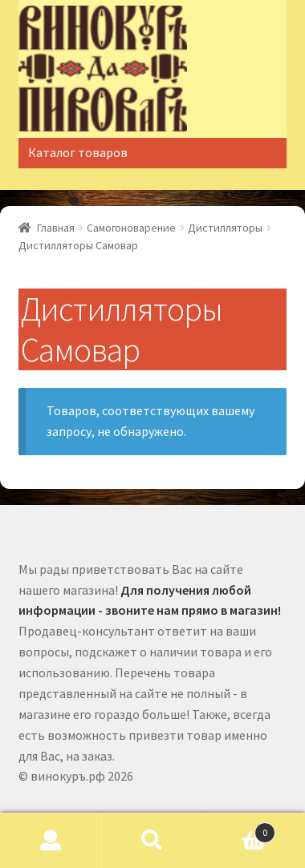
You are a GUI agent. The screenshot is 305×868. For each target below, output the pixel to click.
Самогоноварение (131, 228)
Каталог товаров (78, 152)
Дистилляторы (225, 228)
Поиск (153, 841)
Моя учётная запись (51, 841)
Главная (56, 228)
